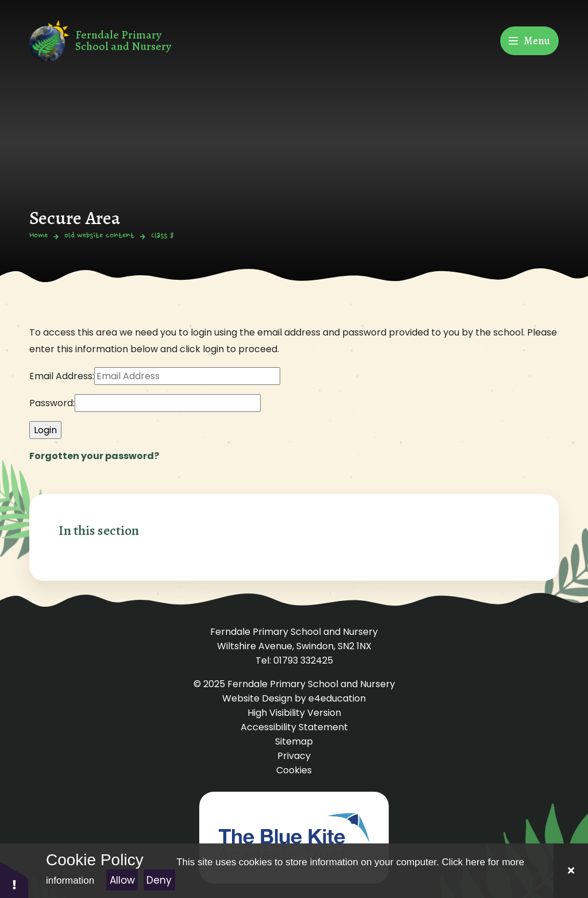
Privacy (294, 756)
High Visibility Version (294, 713)
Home (38, 236)
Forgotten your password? (94, 456)
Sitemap (294, 741)
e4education (337, 698)
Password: (52, 403)
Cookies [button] (294, 770)
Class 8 (163, 236)
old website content (99, 236)
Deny (159, 880)
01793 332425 (303, 660)
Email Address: (62, 376)
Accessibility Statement (294, 727)
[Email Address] (187, 376)
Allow (122, 880)
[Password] (168, 403)
